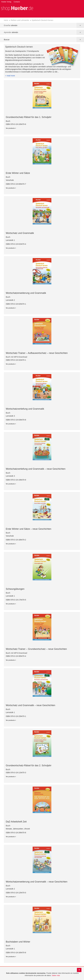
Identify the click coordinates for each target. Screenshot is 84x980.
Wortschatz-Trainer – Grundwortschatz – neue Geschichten (36, 649)
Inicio (6, 20)
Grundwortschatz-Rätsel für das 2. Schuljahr (29, 765)
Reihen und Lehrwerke (20, 20)
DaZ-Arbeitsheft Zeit (16, 822)
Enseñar (11, 25)
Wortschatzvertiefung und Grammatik (25, 409)
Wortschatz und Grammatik (20, 233)
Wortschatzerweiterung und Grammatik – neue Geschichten (37, 882)
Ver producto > (11, 128)
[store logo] (17, 8)
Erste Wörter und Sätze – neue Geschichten (29, 529)
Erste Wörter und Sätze (18, 173)
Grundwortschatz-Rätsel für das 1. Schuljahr (29, 117)
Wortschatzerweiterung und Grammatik (26, 293)
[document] (42, 974)
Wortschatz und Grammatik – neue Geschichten (31, 705)
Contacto (17, 2)
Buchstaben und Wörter (18, 942)
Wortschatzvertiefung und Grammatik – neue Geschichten (36, 469)
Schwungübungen (15, 589)
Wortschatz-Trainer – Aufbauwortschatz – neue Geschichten (37, 353)
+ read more (10, 76)
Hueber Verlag (6, 2)
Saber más (56, 975)
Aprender (11, 32)
